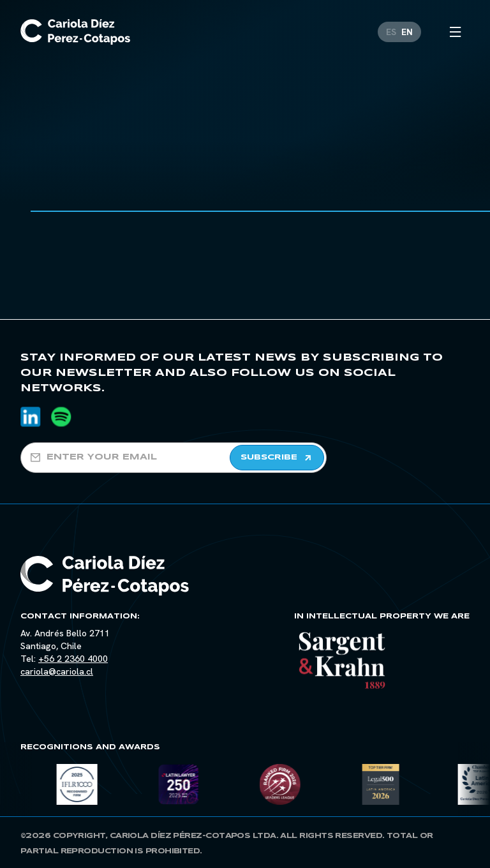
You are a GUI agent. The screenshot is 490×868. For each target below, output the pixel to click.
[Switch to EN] (407, 28)
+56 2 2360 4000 (73, 659)
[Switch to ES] (391, 28)
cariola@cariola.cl (57, 671)
